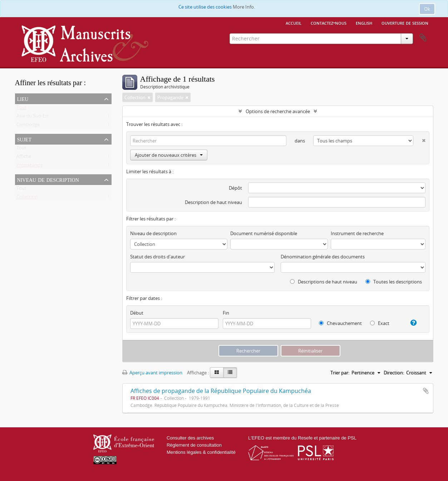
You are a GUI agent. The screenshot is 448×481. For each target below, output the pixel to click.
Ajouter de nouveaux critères (169, 155)
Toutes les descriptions (394, 282)
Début (137, 313)
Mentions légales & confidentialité (201, 452)
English (364, 23)
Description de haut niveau (213, 202)
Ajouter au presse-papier (426, 391)
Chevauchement (340, 323)
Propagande (29, 166)
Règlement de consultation (194, 445)
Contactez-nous (329, 23)
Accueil (294, 23)
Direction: (394, 373)
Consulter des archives (190, 438)
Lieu (23, 98)
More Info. (244, 7)
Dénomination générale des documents (323, 257)
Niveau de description (48, 179)
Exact (380, 323)
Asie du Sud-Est (33, 117)
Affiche (24, 158)
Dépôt (235, 188)
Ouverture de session (405, 23)
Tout (21, 109)
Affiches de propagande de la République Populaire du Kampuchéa (221, 391)
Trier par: (340, 373)
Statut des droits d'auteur (157, 257)
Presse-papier (423, 38)
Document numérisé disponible (264, 233)
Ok (427, 9)
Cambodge (28, 126)
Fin (226, 313)
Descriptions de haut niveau (324, 282)
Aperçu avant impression (152, 373)
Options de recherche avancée (278, 111)
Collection (27, 198)
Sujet (24, 139)
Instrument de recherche (357, 233)
